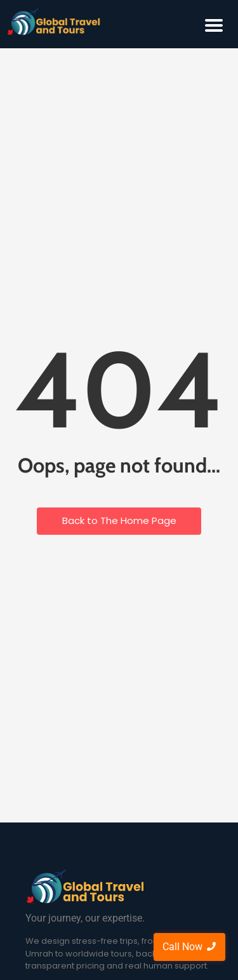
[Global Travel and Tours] (86, 887)
